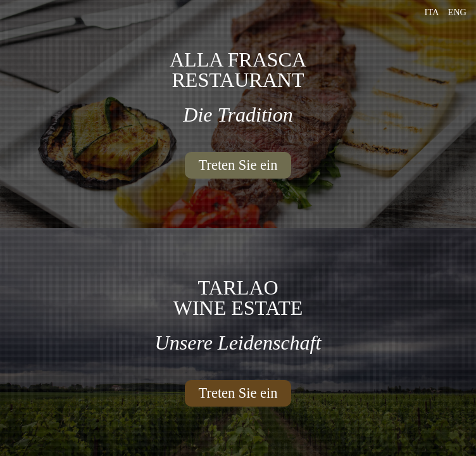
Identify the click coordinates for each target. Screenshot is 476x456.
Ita (432, 12)
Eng (457, 12)
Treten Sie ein (238, 165)
